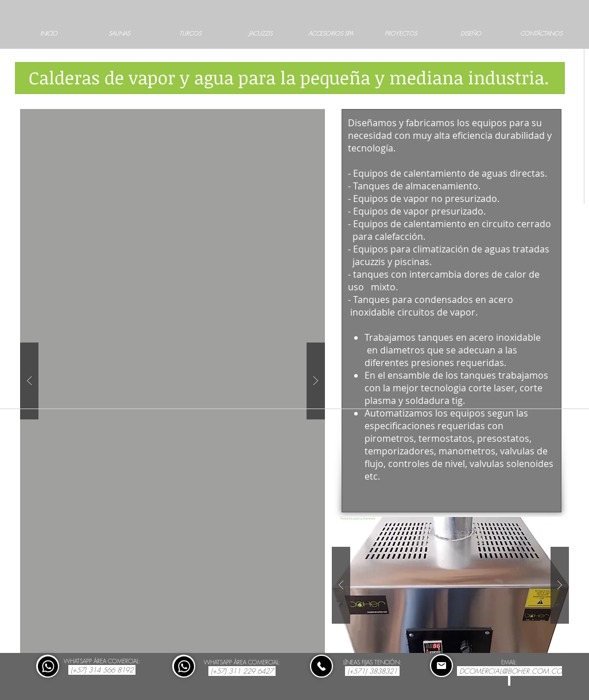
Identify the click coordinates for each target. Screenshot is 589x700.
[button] (173, 381)
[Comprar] (48, 666)
